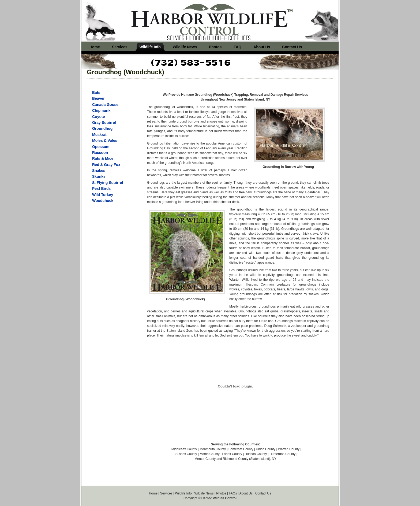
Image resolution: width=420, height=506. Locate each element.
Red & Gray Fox (106, 165)
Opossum (101, 147)
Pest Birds (101, 189)
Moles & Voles (105, 141)
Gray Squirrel (104, 123)
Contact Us (263, 493)
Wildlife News (204, 493)
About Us (246, 493)
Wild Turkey (103, 195)
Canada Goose (105, 105)
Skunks (99, 176)
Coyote (98, 117)
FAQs (233, 493)
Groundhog (102, 128)
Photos (221, 493)
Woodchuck (103, 201)
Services (166, 493)
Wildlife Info (183, 493)
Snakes (99, 171)
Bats (96, 93)
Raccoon (100, 153)
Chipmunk (101, 110)
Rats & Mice (103, 158)
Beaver (98, 98)
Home (153, 493)
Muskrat (99, 135)
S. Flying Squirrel (108, 183)
